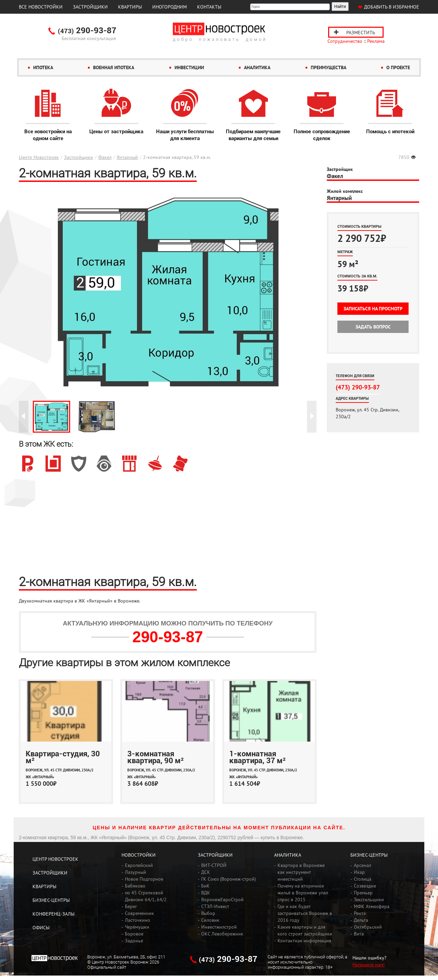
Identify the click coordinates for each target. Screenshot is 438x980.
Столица (363, 879)
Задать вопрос (373, 327)
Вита (359, 934)
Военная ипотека (114, 67)
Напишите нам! (369, 965)
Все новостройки (41, 7)
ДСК (206, 872)
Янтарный (127, 157)
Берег (131, 906)
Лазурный (136, 872)
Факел (105, 157)
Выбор (208, 913)
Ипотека (43, 67)
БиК (205, 886)
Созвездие (365, 886)
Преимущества (328, 67)
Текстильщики (369, 900)
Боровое (134, 934)
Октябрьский (368, 927)
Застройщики (90, 7)
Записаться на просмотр (373, 309)
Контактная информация (304, 941)
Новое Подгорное (144, 879)
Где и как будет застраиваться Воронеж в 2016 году (305, 913)
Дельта (361, 920)
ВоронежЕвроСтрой (222, 900)
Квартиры (130, 7)
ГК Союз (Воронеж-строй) (229, 879)
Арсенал (363, 865)
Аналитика (257, 67)
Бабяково (135, 886)
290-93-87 (87, 31)
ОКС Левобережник (222, 934)
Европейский (139, 865)
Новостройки (139, 855)
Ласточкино (138, 920)
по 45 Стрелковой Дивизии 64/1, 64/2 (146, 896)
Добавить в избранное (392, 7)
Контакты (209, 7)
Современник (139, 913)
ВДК (206, 893)
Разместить (361, 33)
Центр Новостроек (39, 157)
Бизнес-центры (51, 900)
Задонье (134, 941)
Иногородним (170, 7)
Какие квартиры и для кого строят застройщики (305, 930)
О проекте (398, 67)
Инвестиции (189, 67)
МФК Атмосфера (372, 906)
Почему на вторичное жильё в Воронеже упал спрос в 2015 (303, 893)
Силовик (210, 920)
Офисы (41, 928)
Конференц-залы (54, 914)
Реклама (376, 41)
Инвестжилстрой (219, 927)
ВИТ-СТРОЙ (214, 865)
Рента (360, 913)
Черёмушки (137, 927)
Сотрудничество (345, 41)
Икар (359, 872)
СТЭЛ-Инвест (215, 906)
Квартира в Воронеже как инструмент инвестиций (301, 872)
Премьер (363, 893)
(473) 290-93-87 (358, 387)
